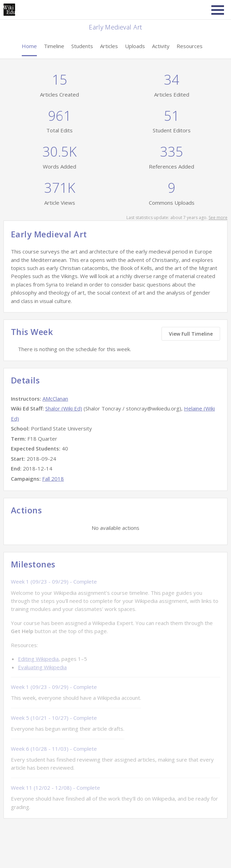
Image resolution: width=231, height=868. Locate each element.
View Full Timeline (191, 334)
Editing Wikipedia (38, 659)
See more (218, 218)
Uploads (135, 46)
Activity (161, 46)
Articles (109, 46)
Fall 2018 (53, 479)
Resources (190, 46)
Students (82, 46)
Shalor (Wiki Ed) (64, 408)
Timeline (54, 46)
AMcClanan (55, 399)
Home (29, 46)
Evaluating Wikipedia (42, 667)
